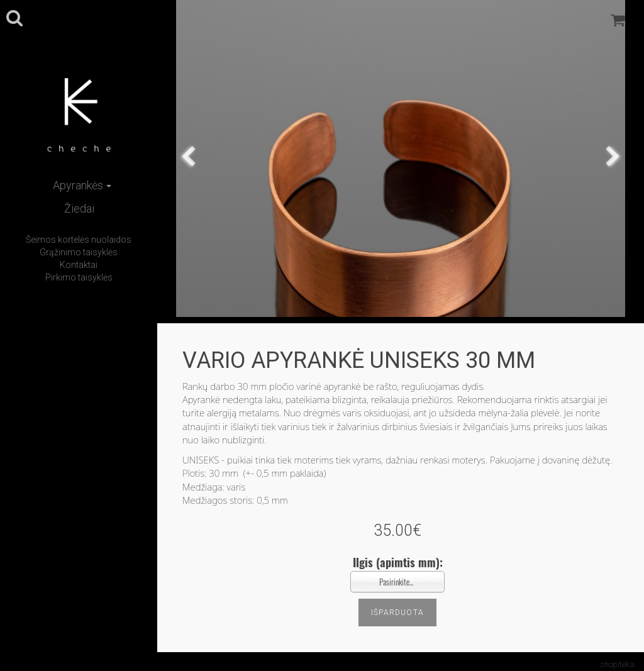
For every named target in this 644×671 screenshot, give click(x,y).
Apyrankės (82, 185)
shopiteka (617, 664)
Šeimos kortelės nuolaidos (79, 240)
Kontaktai (79, 265)
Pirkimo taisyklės (79, 277)
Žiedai (79, 208)
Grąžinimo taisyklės (79, 252)
